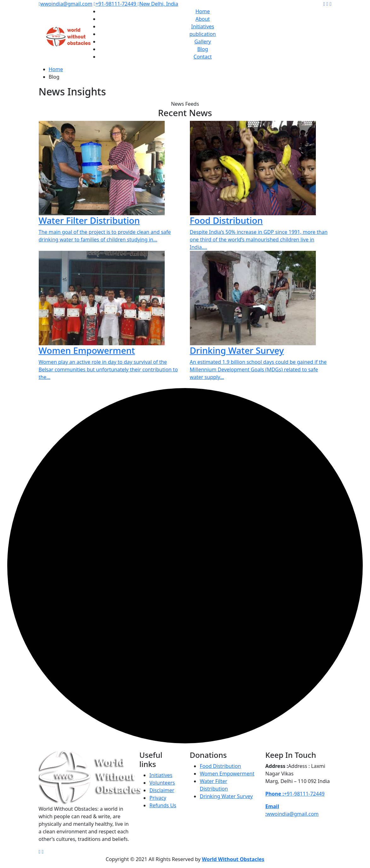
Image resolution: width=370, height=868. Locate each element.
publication (203, 34)
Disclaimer (162, 790)
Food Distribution (226, 220)
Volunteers (162, 783)
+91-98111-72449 (115, 4)
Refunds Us (163, 805)
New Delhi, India (158, 4)
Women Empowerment (87, 350)
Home (203, 11)
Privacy (158, 798)
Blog (202, 49)
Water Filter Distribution (89, 220)
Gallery (203, 42)
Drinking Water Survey (237, 350)
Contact (203, 57)
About (203, 19)
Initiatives (203, 26)
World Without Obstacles (233, 859)
